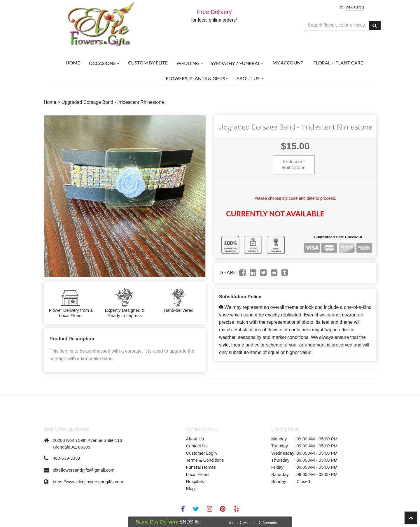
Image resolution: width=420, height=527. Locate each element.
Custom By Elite (148, 63)
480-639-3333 (66, 458)
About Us (195, 439)
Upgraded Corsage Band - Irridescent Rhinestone (113, 102)
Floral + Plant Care (338, 63)
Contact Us (197, 446)
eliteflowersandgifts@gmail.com (84, 470)
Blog (190, 488)
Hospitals (195, 481)
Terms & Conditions (205, 460)
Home (73, 63)
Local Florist (198, 474)
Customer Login (202, 453)
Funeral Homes (201, 467)
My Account (288, 63)
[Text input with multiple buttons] (336, 25)
